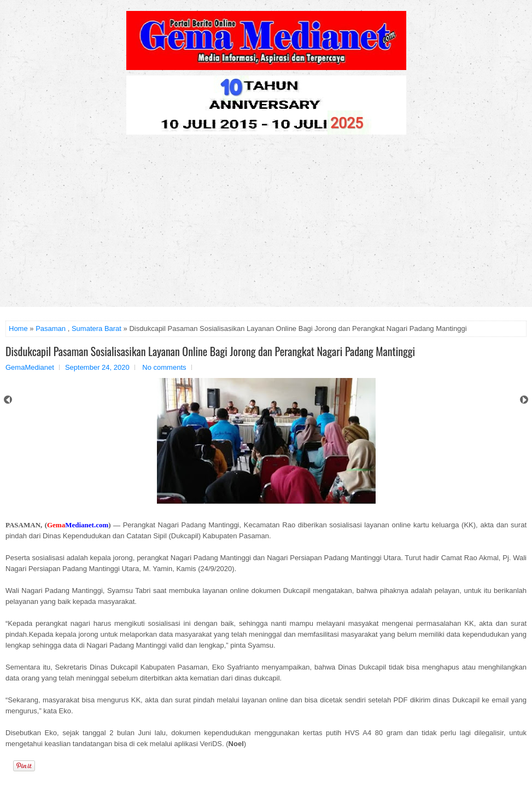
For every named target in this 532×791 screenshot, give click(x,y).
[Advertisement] (266, 225)
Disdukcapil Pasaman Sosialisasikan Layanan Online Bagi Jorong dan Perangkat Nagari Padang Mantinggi (210, 351)
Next (524, 400)
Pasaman (51, 328)
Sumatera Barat (97, 328)
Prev (8, 400)
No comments (164, 367)
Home (18, 328)
